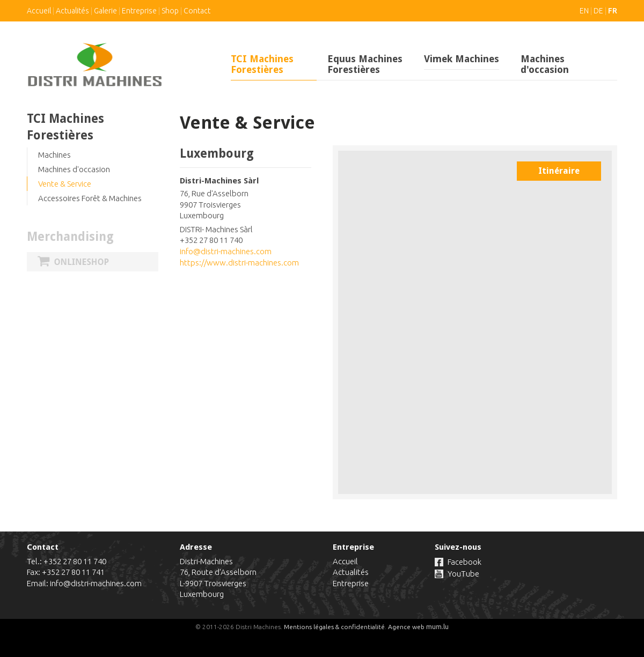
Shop (170, 11)
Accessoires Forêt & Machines (90, 198)
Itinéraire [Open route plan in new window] (559, 171)
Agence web (406, 627)
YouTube (463, 574)
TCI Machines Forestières (262, 64)
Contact (197, 11)
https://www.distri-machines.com (239, 263)
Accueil (39, 11)
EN (584, 11)
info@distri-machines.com (226, 251)
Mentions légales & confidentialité (334, 627)
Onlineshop (93, 262)
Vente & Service (65, 184)
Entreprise (139, 11)
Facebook (464, 562)
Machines (54, 155)
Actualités (72, 11)
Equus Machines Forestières (365, 64)
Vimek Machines (462, 59)
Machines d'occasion (545, 64)
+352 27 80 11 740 (75, 561)
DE (598, 11)
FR (613, 11)
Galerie (105, 11)
